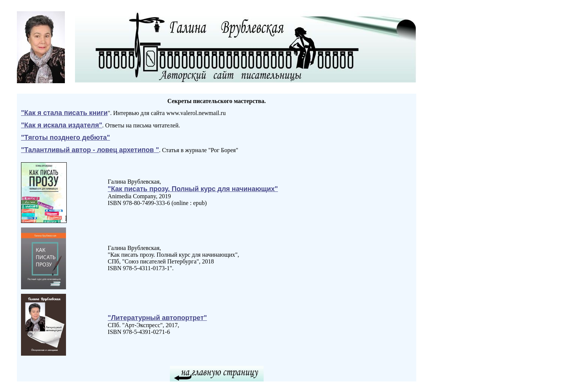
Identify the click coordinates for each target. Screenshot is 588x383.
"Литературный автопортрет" (157, 318)
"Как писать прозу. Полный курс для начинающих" (193, 189)
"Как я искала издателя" (62, 125)
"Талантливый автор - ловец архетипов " (90, 150)
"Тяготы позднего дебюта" (65, 138)
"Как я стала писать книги (64, 113)
